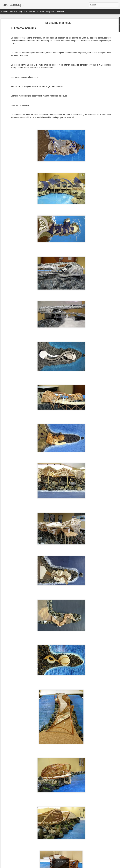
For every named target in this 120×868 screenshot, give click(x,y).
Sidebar (41, 11)
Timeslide (60, 11)
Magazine (23, 11)
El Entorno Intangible (58, 23)
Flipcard (13, 11)
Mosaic (32, 11)
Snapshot (50, 11)
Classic (5, 11)
